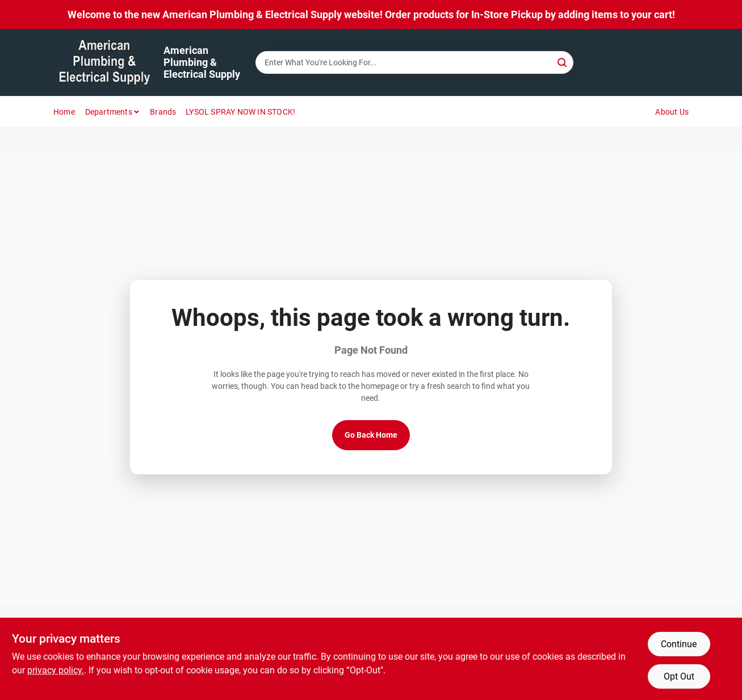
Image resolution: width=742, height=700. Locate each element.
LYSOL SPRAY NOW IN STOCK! (240, 112)
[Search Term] (414, 62)
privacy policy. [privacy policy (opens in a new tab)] (56, 670)
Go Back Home (371, 435)
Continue (679, 644)
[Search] (563, 62)
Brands (163, 112)
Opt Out (679, 676)
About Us (672, 112)
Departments (109, 112)
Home (64, 112)
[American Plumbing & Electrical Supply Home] (104, 62)
